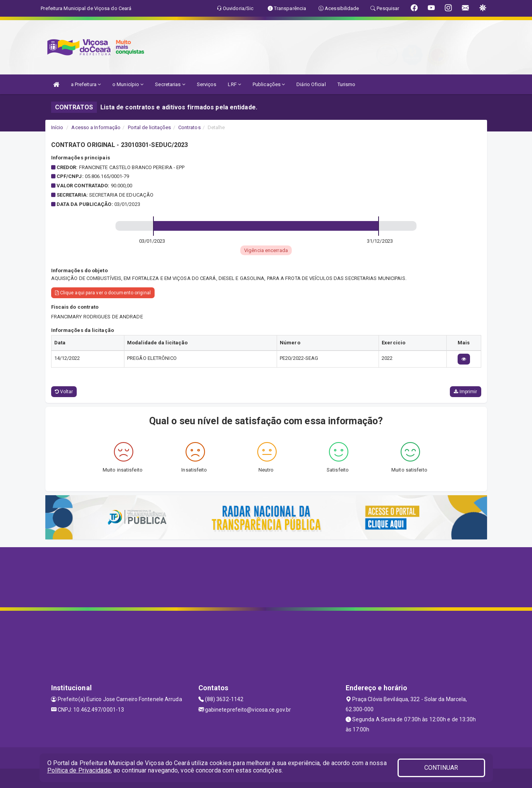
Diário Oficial (311, 84)
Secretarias (170, 84)
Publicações (269, 84)
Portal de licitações (150, 127)
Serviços (207, 84)
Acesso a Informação (96, 127)
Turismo (347, 84)
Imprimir (465, 392)
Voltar (64, 392)
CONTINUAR (441, 768)
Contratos (189, 127)
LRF (234, 84)
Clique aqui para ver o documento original (103, 293)
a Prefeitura (86, 84)
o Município (128, 84)
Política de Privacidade (79, 770)
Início (57, 127)
